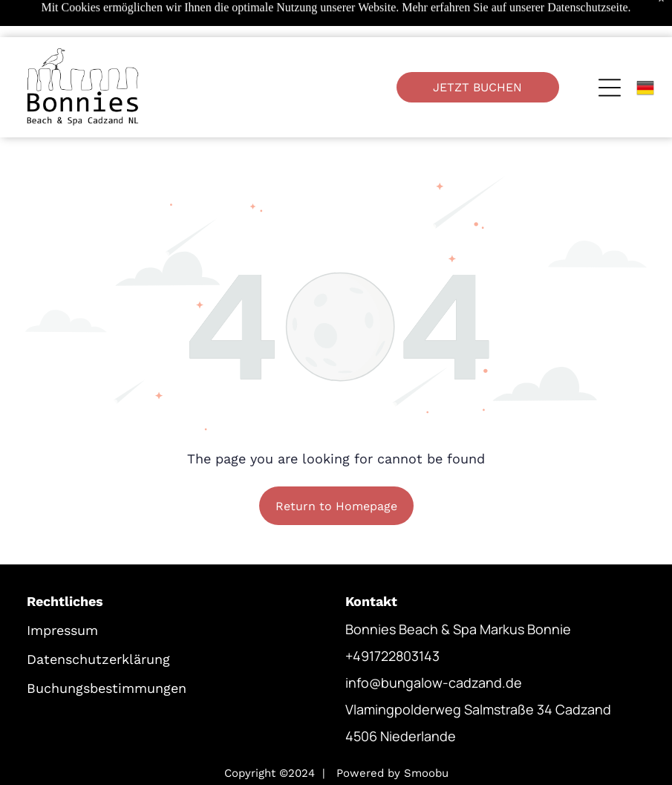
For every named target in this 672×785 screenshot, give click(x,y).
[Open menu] (610, 51)
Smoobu (426, 736)
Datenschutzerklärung (98, 622)
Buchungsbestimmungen (107, 651)
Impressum (62, 593)
